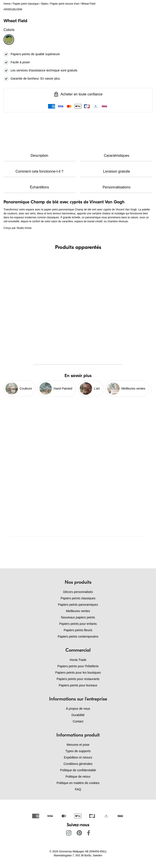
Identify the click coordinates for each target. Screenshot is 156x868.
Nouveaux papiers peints (78, 617)
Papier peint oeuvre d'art (65, 4)
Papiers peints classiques (78, 598)
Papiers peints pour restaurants (78, 679)
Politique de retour (78, 777)
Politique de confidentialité (78, 770)
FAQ (78, 789)
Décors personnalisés (78, 592)
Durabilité (78, 715)
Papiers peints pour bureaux (78, 685)
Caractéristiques (117, 156)
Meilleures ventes (78, 611)
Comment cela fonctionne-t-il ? (40, 171)
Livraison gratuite (117, 171)
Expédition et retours (78, 757)
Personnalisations (117, 187)
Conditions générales (78, 764)
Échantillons (39, 187)
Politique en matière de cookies (78, 783)
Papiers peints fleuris (78, 630)
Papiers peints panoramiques (78, 605)
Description (39, 156)
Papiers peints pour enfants (78, 624)
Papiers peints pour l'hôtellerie (78, 666)
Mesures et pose (78, 745)
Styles (44, 4)
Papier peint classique (26, 4)
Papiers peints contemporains (78, 636)
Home (7, 4)
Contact (78, 721)
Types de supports (78, 751)
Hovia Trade (78, 660)
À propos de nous (78, 709)
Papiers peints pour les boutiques (78, 673)
